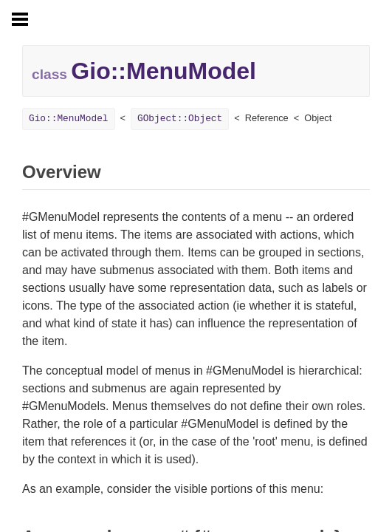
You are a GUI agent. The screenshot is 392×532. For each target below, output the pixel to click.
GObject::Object (180, 119)
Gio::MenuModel (69, 119)
